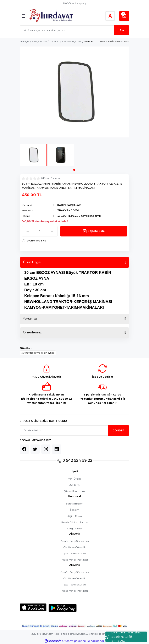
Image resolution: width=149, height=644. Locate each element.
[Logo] (51, 16)
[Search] (74, 30)
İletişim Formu (74, 516)
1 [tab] (74, 170)
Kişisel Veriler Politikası (75, 560)
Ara (122, 30)
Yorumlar (30, 319)
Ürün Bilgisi (32, 262)
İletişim (75, 510)
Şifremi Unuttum (74, 491)
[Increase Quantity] (52, 231)
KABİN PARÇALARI (69, 205)
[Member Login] (110, 16)
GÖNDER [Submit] (118, 430)
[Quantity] (40, 231)
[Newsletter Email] (74, 431)
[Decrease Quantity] (28, 231)
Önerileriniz (32, 332)
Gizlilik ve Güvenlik (74, 547)
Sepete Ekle (94, 231)
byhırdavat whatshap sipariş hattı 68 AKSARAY (123, 637)
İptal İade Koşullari (75, 553)
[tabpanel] (33, 156)
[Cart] (124, 16)
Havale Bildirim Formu (74, 522)
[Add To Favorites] (34, 241)
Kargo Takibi (75, 528)
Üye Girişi (74, 485)
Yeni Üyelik (74, 479)
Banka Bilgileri (74, 504)
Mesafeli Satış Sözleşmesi (74, 541)
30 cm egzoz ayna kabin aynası (38, 353)
